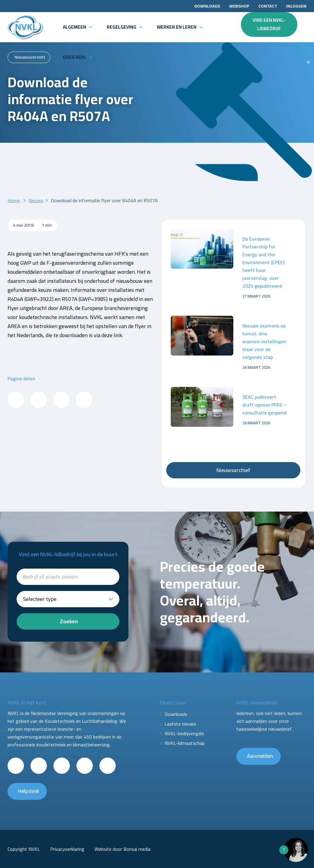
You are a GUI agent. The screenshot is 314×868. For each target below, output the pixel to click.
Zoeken (69, 621)
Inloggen (296, 6)
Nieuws (36, 200)
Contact (268, 6)
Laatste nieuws (180, 724)
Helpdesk (29, 791)
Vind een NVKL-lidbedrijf (269, 24)
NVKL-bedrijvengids (184, 733)
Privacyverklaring (67, 849)
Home (14, 200)
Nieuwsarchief (233, 470)
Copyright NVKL (24, 849)
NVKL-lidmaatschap (185, 743)
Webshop (239, 6)
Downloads (207, 6)
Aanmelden (260, 756)
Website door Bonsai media (123, 849)
